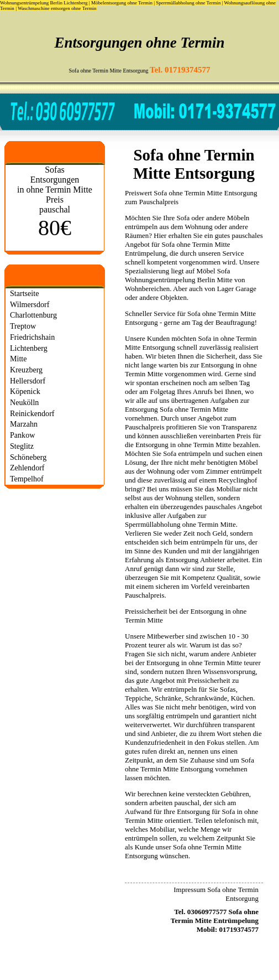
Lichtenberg (29, 348)
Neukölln (24, 402)
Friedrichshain (32, 337)
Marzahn (24, 424)
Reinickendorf (32, 413)
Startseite (24, 293)
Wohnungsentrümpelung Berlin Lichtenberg (44, 3)
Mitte (19, 359)
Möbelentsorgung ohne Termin (122, 3)
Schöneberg (28, 457)
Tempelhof (27, 479)
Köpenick (25, 391)
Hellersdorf (28, 381)
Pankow (22, 435)
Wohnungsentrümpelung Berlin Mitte (179, 280)
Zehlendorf (27, 468)
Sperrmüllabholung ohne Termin (188, 3)
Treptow (23, 326)
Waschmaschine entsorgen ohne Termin (57, 8)
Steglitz (22, 446)
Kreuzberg (26, 370)
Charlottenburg (33, 315)
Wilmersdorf (30, 304)
